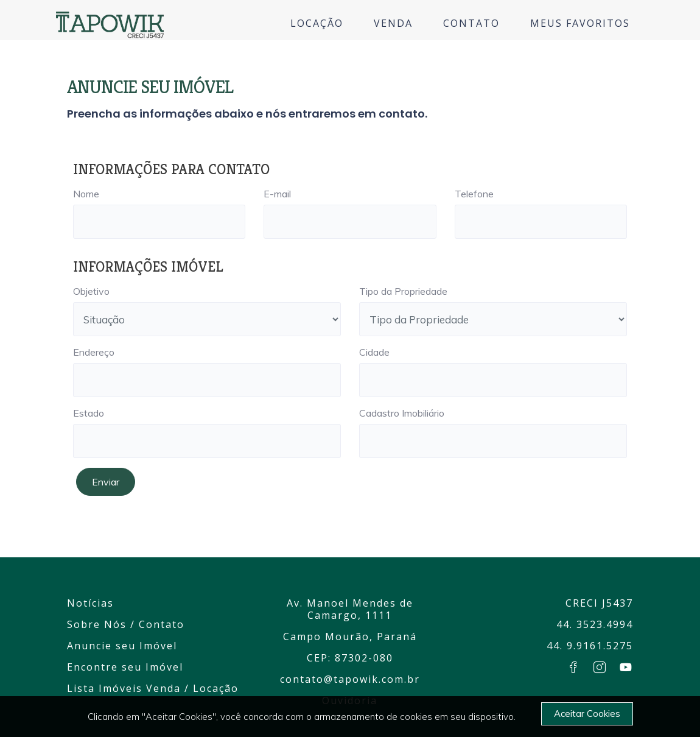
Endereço (94, 352)
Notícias (90, 603)
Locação (216, 688)
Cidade (374, 352)
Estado (89, 413)
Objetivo (91, 291)
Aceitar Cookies (587, 714)
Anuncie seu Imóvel (122, 646)
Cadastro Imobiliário (402, 413)
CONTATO (471, 23)
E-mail (277, 194)
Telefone (474, 194)
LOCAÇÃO (317, 23)
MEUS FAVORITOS (580, 23)
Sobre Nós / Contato (126, 624)
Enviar (106, 482)
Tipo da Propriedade (403, 291)
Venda (163, 688)
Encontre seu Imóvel (125, 667)
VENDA (393, 23)
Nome (86, 194)
